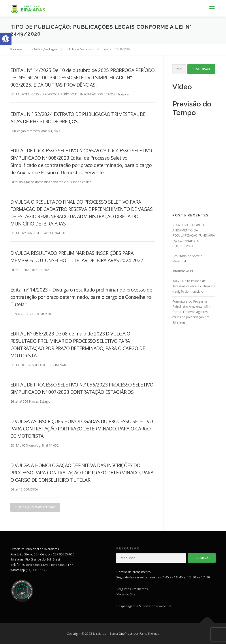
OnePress (126, 634)
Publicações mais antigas (35, 507)
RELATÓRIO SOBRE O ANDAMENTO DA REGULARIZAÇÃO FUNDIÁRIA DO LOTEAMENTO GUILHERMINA (194, 235)
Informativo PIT (184, 271)
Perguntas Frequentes (132, 589)
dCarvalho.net (162, 606)
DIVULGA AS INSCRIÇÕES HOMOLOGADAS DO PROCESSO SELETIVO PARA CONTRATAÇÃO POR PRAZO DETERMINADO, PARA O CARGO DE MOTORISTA (82, 428)
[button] (6, 39)
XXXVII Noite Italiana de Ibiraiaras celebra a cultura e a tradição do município (194, 286)
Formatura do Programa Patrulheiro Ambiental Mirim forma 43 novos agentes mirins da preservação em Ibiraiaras (192, 312)
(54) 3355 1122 (37, 570)
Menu (212, 8)
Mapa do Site (126, 594)
